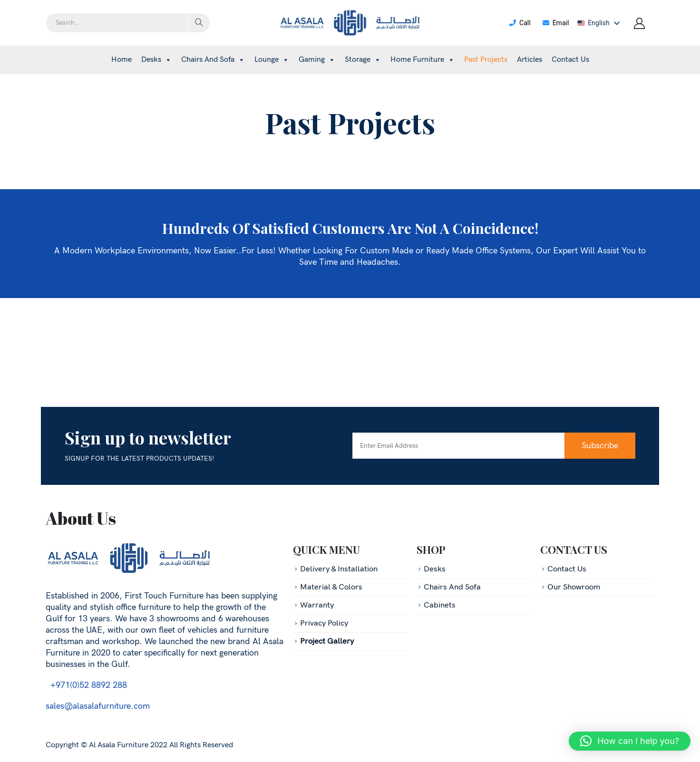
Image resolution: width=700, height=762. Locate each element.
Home (122, 60)
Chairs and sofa (213, 60)
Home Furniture (423, 60)
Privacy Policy (324, 623)
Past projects (486, 60)
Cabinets (440, 605)
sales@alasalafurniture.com (98, 706)
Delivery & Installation (339, 569)
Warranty (317, 605)
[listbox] (600, 23)
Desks (156, 60)
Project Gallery (327, 641)
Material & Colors (331, 587)
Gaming (317, 60)
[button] (630, 741)
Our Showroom (574, 587)
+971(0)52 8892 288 (86, 685)
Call (520, 23)
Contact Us (570, 60)
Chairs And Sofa (452, 587)
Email (555, 23)
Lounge (272, 60)
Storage (363, 60)
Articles (530, 60)
